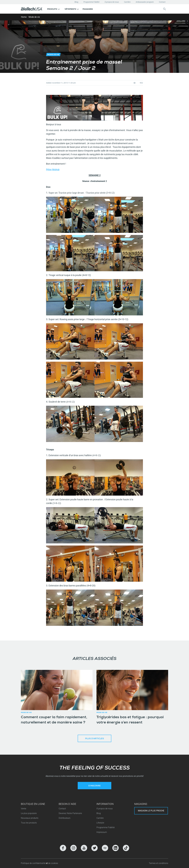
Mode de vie (34, 17)
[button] (53, 9)
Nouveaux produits (30, 818)
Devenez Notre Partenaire (70, 813)
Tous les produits (29, 823)
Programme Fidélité (106, 827)
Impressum (102, 832)
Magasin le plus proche (151, 811)
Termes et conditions (158, 863)
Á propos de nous (112, 2)
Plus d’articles (95, 739)
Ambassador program (145, 2)
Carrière (127, 2)
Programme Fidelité (91, 2)
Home (24, 17)
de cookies (53, 863)
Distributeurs (65, 818)
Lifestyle (100, 823)
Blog (76, 2)
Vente (23, 809)
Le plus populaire (29, 813)
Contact (162, 2)
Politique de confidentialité (33, 863)
